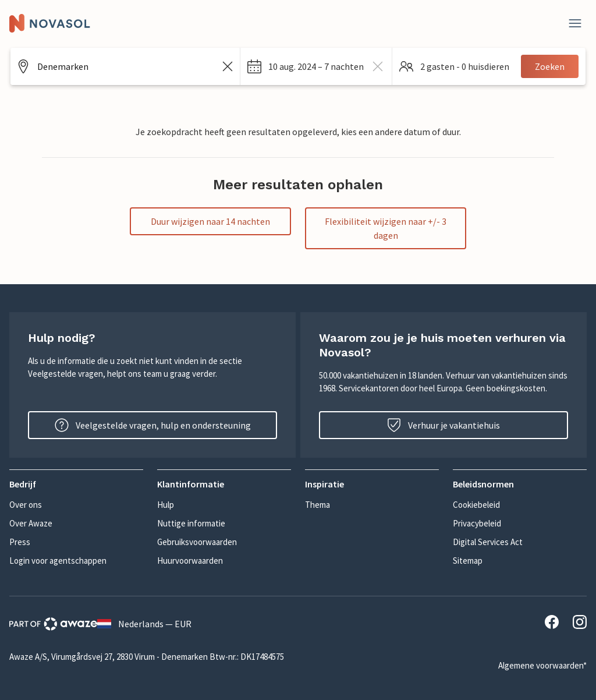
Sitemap (468, 561)
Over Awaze (31, 523)
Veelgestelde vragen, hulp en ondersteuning (153, 425)
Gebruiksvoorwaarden (197, 542)
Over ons (26, 505)
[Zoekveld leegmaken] (228, 66)
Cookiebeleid (476, 505)
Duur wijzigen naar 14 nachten (210, 221)
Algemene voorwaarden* (542, 665)
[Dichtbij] (575, 23)
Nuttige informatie (191, 523)
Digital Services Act (488, 542)
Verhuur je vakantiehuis (444, 425)
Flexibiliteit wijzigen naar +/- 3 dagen (386, 228)
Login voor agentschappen (58, 561)
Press (20, 542)
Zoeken (550, 66)
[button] (316, 66)
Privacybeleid (477, 523)
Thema (317, 505)
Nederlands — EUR (144, 624)
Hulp (166, 505)
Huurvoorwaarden (190, 561)
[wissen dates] (378, 66)
